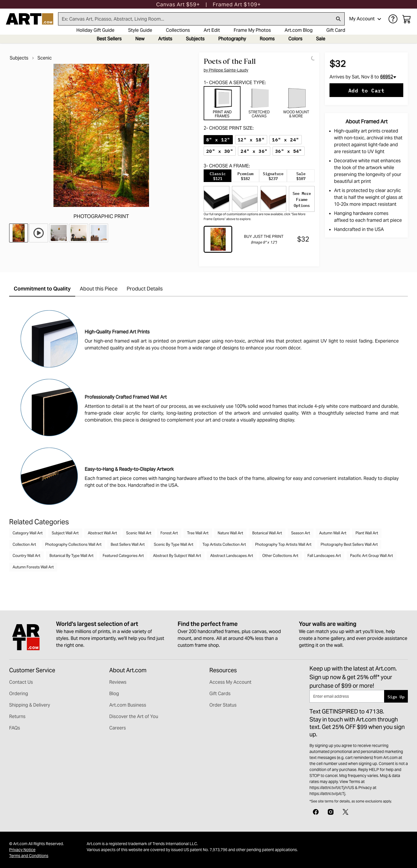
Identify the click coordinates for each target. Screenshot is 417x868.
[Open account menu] (379, 19)
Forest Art (169, 533)
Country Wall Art (26, 556)
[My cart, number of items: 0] (407, 19)
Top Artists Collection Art (224, 544)
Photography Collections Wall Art (73, 544)
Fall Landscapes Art (324, 556)
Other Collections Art (280, 556)
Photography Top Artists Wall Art (283, 544)
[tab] (222, 103)
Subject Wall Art (65, 533)
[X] (345, 811)
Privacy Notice (22, 850)
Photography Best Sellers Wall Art (349, 544)
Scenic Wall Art (139, 533)
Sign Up (396, 696)
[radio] (218, 140)
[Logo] (30, 19)
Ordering (19, 694)
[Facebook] (316, 811)
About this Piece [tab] (99, 289)
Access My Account (230, 682)
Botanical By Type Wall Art (72, 556)
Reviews (118, 682)
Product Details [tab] (145, 289)
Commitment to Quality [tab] (42, 289)
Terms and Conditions (29, 856)
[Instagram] (331, 811)
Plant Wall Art (367, 533)
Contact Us (21, 682)
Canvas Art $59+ (178, 4)
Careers (118, 728)
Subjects (19, 58)
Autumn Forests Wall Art (33, 567)
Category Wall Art (28, 533)
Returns (17, 716)
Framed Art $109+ (237, 4)
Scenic (45, 58)
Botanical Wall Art (267, 533)
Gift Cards (220, 694)
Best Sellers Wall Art (128, 544)
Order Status (223, 705)
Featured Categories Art (123, 556)
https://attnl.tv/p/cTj (327, 794)
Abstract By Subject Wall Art (177, 556)
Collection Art (24, 544)
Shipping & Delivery (30, 705)
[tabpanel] (259, 191)
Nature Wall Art (230, 533)
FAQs (15, 728)
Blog (114, 694)
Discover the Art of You (134, 716)
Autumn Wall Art (333, 533)
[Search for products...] (195, 19)
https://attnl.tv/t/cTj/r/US (332, 788)
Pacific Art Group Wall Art (372, 556)
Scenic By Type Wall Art (174, 544)
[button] (178, 4)
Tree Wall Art (198, 533)
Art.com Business (128, 705)
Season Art (301, 533)
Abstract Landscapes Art (232, 556)
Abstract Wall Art (102, 533)
